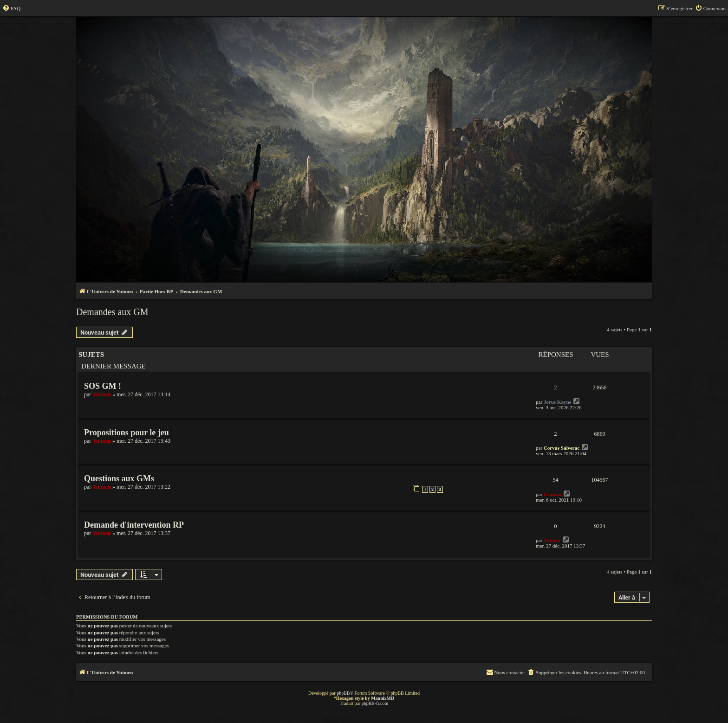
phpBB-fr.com (375, 703)
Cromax (552, 494)
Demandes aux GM (112, 312)
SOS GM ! (103, 386)
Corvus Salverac (562, 448)
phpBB (343, 693)
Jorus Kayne (558, 402)
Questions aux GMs (119, 478)
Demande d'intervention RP (134, 525)
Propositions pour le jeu (127, 433)
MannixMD (383, 698)
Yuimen (102, 394)
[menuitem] (11, 8)
